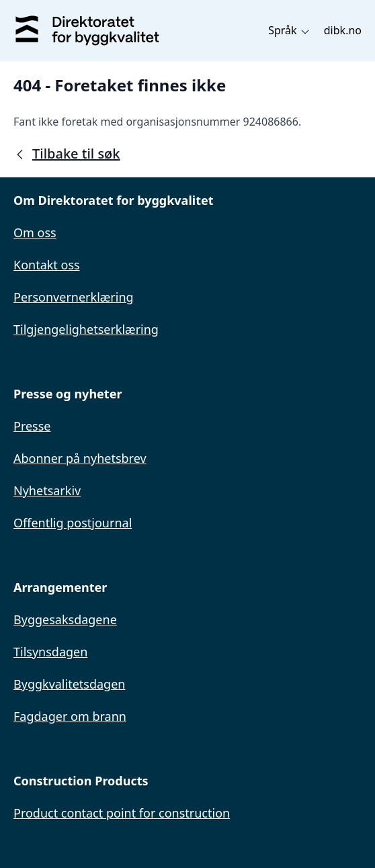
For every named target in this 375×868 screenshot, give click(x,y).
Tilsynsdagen (50, 652)
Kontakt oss (47, 265)
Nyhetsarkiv (47, 490)
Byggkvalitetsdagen (69, 684)
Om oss (35, 232)
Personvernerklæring (74, 297)
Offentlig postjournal (73, 523)
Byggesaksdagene (65, 619)
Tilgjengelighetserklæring (86, 329)
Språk (289, 30)
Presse (32, 426)
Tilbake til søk (67, 154)
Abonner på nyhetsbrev (80, 458)
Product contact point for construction (122, 813)
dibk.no (343, 30)
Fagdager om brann (70, 716)
